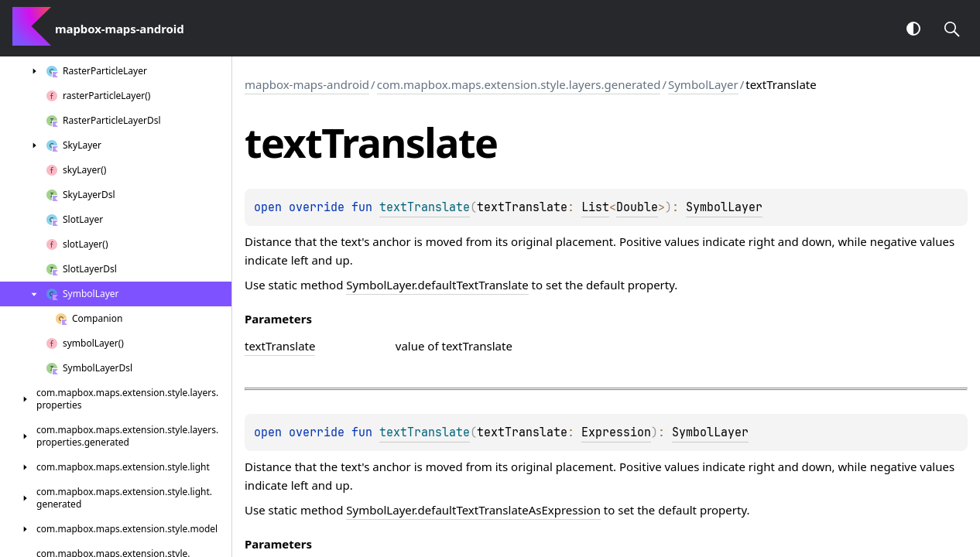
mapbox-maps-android (307, 84)
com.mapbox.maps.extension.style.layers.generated (519, 84)
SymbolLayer (703, 84)
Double (637, 207)
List (595, 207)
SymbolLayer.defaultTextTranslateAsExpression (473, 510)
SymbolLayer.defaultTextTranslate (437, 285)
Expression (616, 432)
